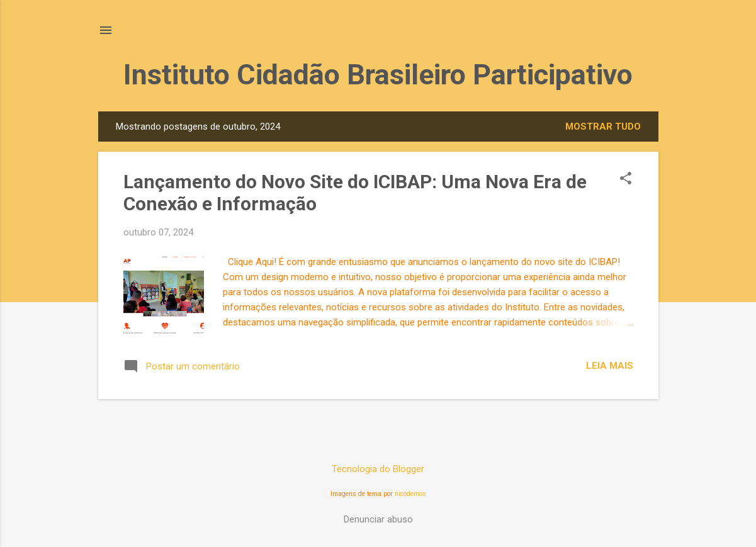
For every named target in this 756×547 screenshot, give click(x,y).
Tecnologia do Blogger (378, 469)
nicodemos (410, 494)
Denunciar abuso (378, 519)
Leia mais (610, 366)
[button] (626, 179)
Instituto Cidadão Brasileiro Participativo (378, 75)
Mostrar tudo (603, 127)
